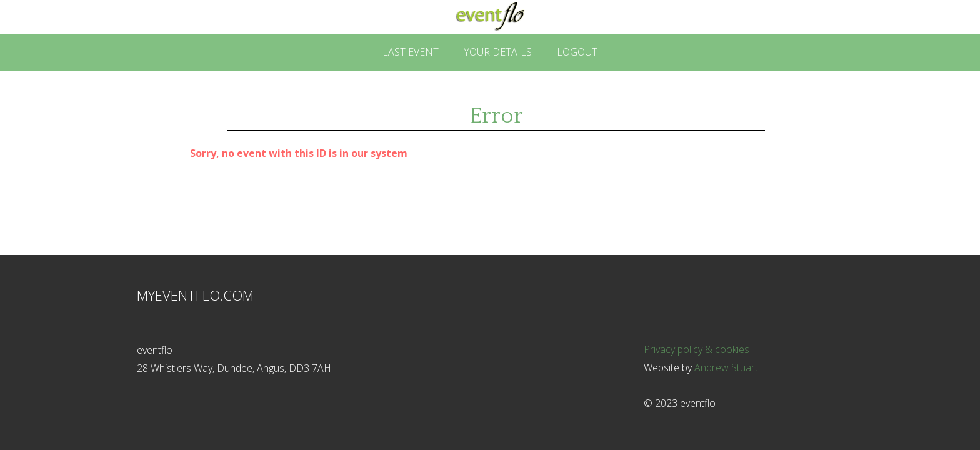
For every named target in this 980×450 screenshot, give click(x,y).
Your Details (498, 52)
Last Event (411, 52)
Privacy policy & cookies (697, 349)
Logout (577, 52)
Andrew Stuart (726, 367)
